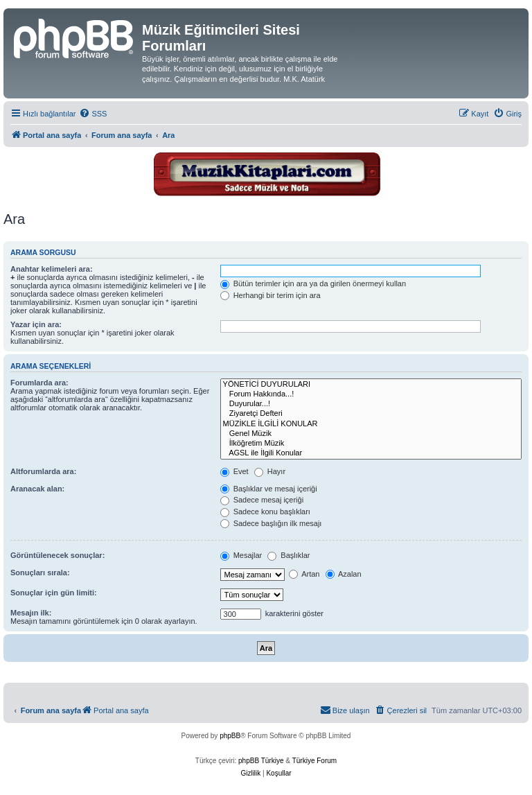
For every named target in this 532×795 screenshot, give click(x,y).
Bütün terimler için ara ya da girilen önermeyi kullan (313, 283)
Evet (234, 471)
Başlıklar (289, 555)
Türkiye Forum (314, 761)
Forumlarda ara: (39, 383)
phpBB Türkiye (261, 761)
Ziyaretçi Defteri (371, 414)
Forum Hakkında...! (371, 394)
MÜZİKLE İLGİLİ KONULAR (371, 424)
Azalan (344, 574)
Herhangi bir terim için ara (271, 295)
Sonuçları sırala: (40, 573)
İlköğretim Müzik (371, 444)
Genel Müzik (371, 434)
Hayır (270, 471)
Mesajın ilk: (31, 613)
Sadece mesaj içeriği (262, 500)
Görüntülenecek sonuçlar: (57, 555)
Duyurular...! (371, 404)
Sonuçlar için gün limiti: (54, 593)
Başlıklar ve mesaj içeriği (269, 489)
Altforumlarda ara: (43, 471)
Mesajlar (241, 555)
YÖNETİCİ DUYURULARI (371, 385)
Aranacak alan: (37, 489)
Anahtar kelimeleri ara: (52, 269)
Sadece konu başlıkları (265, 512)
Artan (304, 574)
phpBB (230, 736)
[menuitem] (93, 114)
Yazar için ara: (36, 324)
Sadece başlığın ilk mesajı (271, 523)
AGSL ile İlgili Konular (371, 453)
